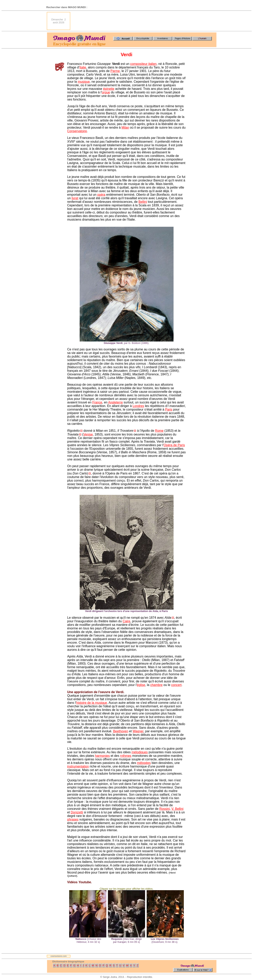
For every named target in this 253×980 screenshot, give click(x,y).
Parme (115, 71)
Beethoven (121, 731)
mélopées (144, 763)
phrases (73, 819)
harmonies (102, 756)
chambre (156, 685)
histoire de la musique (92, 703)
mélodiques (140, 752)
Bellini (143, 202)
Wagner (138, 731)
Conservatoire (77, 131)
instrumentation (78, 766)
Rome (159, 431)
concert (176, 685)
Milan (125, 128)
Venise (88, 434)
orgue (106, 92)
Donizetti (77, 812)
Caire (126, 621)
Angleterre (115, 402)
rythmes (126, 756)
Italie (83, 67)
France (97, 402)
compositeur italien (143, 64)
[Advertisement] (144, 21)
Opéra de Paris (174, 445)
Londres (138, 406)
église (141, 685)
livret (75, 198)
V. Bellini (177, 809)
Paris (169, 409)
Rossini (164, 809)
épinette (109, 89)
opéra (101, 195)
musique (84, 82)
